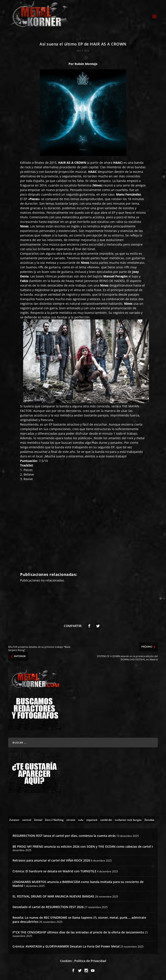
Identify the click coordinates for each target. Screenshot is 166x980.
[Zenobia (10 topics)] (149, 820)
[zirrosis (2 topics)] (71, 820)
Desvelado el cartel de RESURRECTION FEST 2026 (48, 907)
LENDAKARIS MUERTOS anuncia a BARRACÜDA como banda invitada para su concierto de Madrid (78, 884)
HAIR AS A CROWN (72, 163)
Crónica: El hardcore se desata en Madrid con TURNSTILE (54, 871)
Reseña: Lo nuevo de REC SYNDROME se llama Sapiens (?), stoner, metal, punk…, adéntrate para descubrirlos (79, 919)
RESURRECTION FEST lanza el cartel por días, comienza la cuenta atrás (64, 836)
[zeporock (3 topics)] (92, 820)
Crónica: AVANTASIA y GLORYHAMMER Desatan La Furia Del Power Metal (66, 946)
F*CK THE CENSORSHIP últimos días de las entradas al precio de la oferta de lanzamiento (78, 932)
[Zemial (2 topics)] (38, 820)
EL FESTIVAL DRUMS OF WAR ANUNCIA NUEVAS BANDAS (53, 896)
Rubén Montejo (86, 64)
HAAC (118, 163)
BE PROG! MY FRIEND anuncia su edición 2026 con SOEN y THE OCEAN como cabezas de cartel (82, 846)
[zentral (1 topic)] (27, 820)
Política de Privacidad (90, 961)
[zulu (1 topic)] (81, 820)
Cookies (66, 961)
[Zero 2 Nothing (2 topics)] (54, 820)
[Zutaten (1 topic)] (14, 820)
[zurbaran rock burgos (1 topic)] (128, 820)
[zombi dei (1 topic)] (106, 820)
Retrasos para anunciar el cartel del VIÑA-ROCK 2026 (51, 860)
